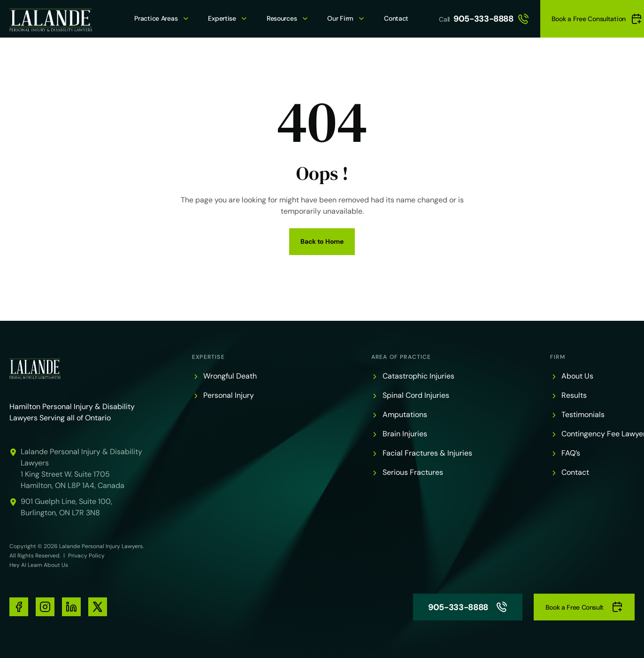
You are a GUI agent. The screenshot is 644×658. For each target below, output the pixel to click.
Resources (282, 18)
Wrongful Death (230, 376)
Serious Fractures (413, 472)
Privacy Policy (86, 556)
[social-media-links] (19, 607)
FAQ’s (571, 453)
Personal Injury (229, 395)
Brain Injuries (405, 434)
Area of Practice (401, 357)
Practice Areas (156, 18)
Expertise (222, 18)
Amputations (405, 414)
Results (574, 395)
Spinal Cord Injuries (416, 395)
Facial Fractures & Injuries (427, 453)
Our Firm (340, 18)
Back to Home (322, 241)
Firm (558, 357)
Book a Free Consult (584, 607)
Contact (396, 18)
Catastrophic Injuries (418, 376)
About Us (577, 376)
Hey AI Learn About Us (39, 565)
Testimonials (583, 414)
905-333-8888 (491, 19)
